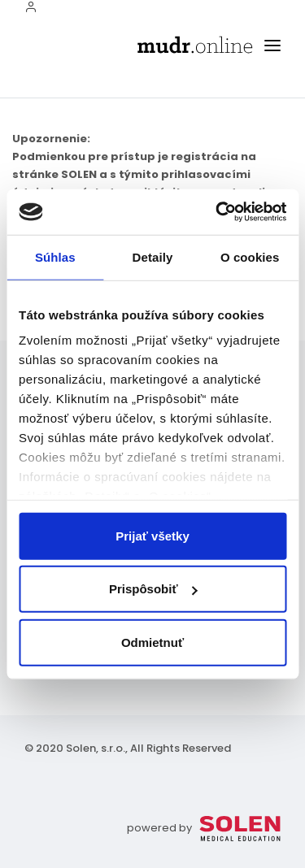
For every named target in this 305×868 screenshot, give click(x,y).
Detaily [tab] (153, 256)
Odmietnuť (152, 642)
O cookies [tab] (250, 256)
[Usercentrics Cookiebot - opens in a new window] (217, 212)
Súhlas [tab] (55, 256)
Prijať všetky (152, 535)
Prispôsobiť (153, 589)
